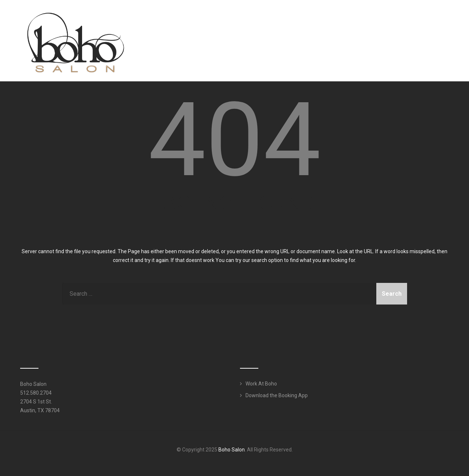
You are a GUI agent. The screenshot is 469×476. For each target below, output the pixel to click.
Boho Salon (232, 450)
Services (346, 20)
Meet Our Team (298, 20)
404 (235, 140)
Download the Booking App (277, 395)
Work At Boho (261, 384)
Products (387, 20)
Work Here (427, 20)
